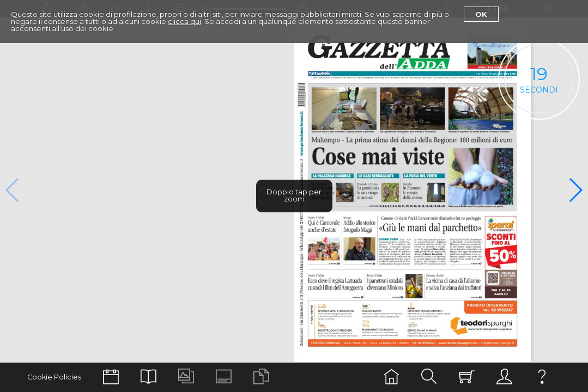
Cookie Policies (54, 377)
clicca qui (184, 21)
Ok (481, 14)
